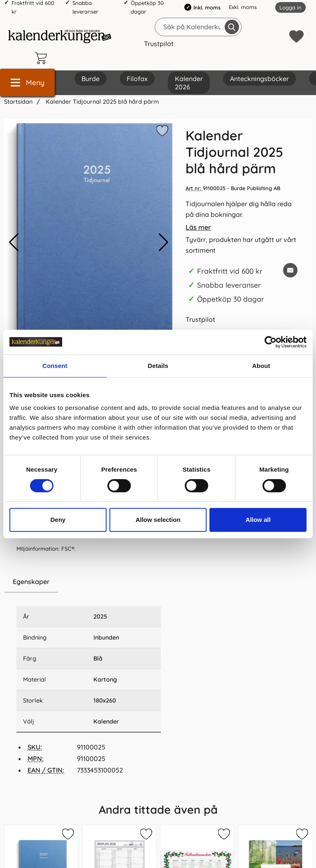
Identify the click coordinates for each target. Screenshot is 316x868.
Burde (91, 79)
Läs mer (198, 227)
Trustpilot (159, 44)
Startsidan (18, 102)
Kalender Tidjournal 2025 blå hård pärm (101, 102)
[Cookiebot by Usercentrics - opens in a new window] (271, 342)
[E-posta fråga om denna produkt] (290, 270)
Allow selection (158, 520)
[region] (89, 582)
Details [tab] (158, 366)
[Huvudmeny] (27, 83)
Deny (58, 520)
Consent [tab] (55, 366)
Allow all (258, 520)
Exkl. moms (243, 7)
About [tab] (261, 366)
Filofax (137, 79)
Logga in (290, 7)
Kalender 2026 (189, 83)
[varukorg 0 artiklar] (43, 58)
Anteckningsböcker (259, 79)
